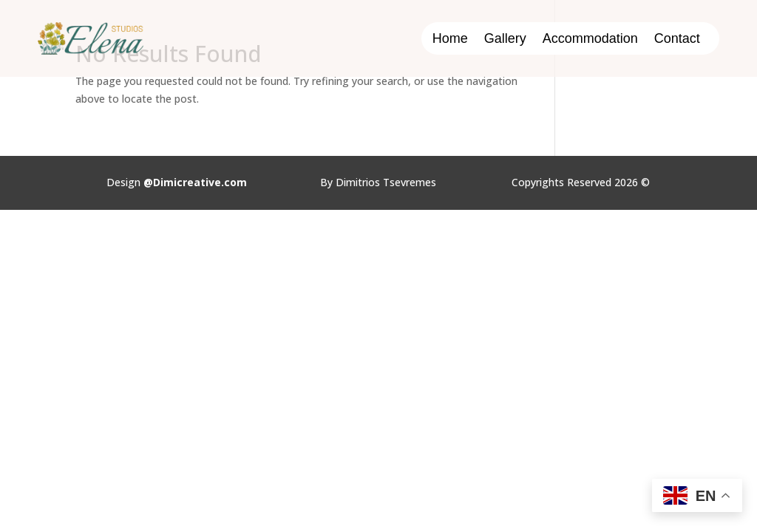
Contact (677, 40)
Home (450, 40)
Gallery (505, 40)
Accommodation (590, 40)
